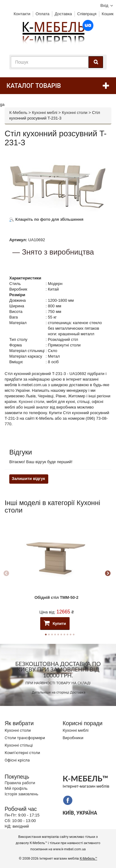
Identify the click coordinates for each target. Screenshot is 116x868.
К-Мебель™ (88, 859)
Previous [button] (6, 574)
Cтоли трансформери (25, 738)
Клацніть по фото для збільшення (46, 219)
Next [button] (108, 574)
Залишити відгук (28, 479)
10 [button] (74, 635)
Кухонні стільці (19, 745)
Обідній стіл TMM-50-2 (56, 597)
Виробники (73, 738)
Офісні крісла (17, 760)
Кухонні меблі (45, 113)
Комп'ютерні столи (22, 753)
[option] (56, 574)
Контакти (22, 14)
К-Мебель (18, 113)
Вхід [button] (105, 5)
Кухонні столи (75, 113)
